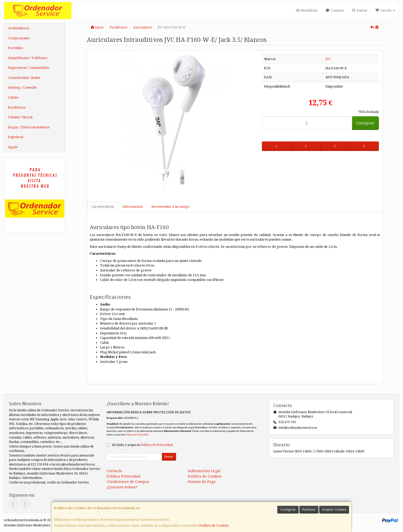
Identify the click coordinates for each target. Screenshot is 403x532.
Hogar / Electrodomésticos (29, 127)
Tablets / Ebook (20, 117)
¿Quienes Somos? (122, 487)
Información (133, 207)
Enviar (169, 457)
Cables (13, 97)
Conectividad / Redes (24, 78)
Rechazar (309, 510)
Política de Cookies (214, 525)
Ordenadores (19, 28)
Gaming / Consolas (22, 87)
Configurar (288, 510)
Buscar (360, 10)
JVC (328, 59)
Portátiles (15, 48)
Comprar (365, 123)
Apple (13, 147)
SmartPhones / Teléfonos (28, 58)
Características (103, 207)
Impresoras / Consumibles (29, 68)
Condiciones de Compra (128, 482)
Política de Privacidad (137, 435)
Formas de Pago (202, 482)
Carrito (385, 10)
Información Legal (204, 471)
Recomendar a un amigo (171, 207)
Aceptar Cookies (334, 510)
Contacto (335, 10)
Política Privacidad (123, 476)
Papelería (16, 137)
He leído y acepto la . (143, 445)
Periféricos (17, 107)
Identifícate (306, 10)
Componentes (19, 38)
